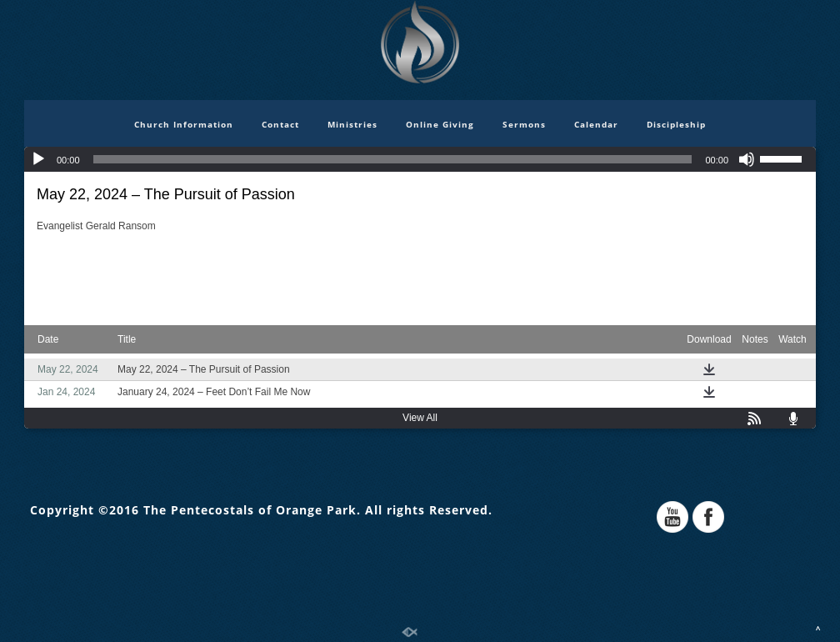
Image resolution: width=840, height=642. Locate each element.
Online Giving (440, 124)
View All (420, 418)
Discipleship (676, 124)
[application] (420, 159)
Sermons (524, 124)
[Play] (38, 159)
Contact (280, 124)
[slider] (393, 159)
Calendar (596, 124)
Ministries (352, 124)
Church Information (184, 124)
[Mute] (747, 159)
